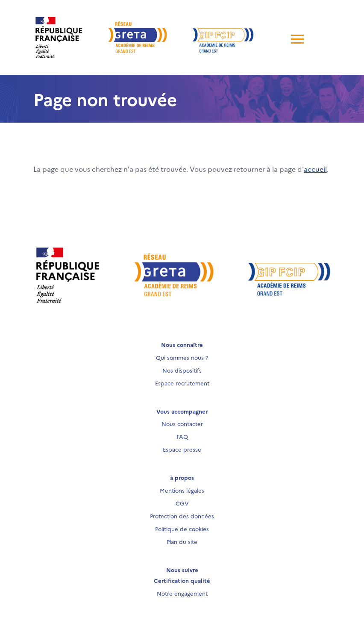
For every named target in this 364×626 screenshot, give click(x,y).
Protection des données (182, 516)
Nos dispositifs (182, 370)
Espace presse (182, 449)
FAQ (182, 436)
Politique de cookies (182, 529)
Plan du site (182, 541)
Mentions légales (182, 490)
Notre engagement (182, 593)
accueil (315, 169)
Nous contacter (182, 423)
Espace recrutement (182, 383)
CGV (182, 503)
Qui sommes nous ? (182, 357)
